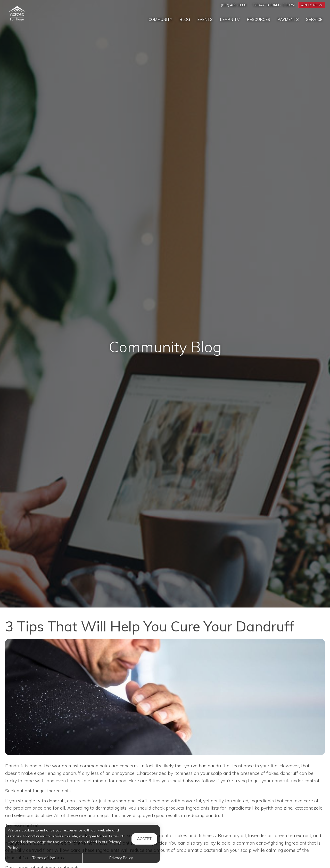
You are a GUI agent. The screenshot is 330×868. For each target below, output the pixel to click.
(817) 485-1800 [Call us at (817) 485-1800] (233, 5)
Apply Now (312, 5)
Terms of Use (44, 858)
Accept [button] (144, 839)
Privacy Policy (121, 858)
